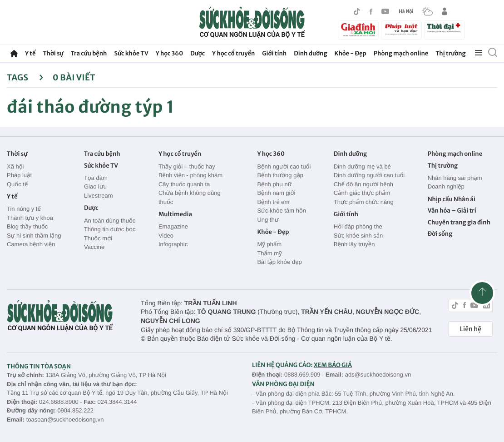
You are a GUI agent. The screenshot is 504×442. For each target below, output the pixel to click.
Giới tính (274, 53)
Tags (25, 77)
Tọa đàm (96, 178)
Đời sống (440, 234)
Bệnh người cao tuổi (284, 166)
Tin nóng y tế (24, 209)
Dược (198, 53)
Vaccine (94, 247)
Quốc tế (17, 184)
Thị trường (450, 53)
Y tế (30, 53)
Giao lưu (95, 186)
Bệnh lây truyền (354, 244)
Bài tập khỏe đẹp (279, 262)
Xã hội (15, 166)
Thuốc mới (98, 238)
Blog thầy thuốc (27, 226)
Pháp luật (19, 175)
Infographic (173, 244)
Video (166, 236)
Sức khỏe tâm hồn (282, 211)
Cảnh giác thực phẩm (362, 193)
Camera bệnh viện (31, 244)
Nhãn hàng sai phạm (455, 178)
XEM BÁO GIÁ (333, 365)
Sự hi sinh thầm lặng (34, 236)
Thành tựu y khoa (30, 218)
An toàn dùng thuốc (110, 221)
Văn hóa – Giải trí (452, 211)
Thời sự (53, 53)
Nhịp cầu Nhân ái (452, 199)
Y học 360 (170, 53)
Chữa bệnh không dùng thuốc (190, 197)
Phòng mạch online (401, 53)
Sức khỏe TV (131, 53)
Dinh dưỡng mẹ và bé (362, 166)
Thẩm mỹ (269, 253)
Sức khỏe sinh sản (358, 236)
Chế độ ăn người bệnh (363, 184)
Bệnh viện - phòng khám (190, 175)
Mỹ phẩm (269, 244)
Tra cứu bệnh (89, 53)
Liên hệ (471, 329)
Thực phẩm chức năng (364, 202)
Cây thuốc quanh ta (184, 184)
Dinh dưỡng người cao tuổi (369, 175)
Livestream (99, 196)
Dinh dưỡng (310, 53)
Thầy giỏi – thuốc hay (187, 166)
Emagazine (173, 226)
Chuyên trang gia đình (459, 222)
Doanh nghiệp (446, 186)
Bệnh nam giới (276, 193)
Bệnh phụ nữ (274, 184)
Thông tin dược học (110, 229)
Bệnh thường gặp (280, 175)
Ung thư (268, 220)
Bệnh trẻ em (273, 202)
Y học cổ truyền (233, 53)
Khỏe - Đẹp (351, 53)
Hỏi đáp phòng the (358, 226)
